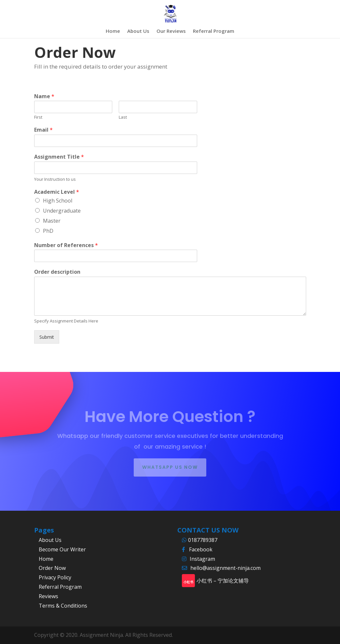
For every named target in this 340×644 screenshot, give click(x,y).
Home (113, 31)
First (38, 117)
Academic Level (57, 192)
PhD (48, 231)
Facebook (201, 549)
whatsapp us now (170, 467)
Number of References (66, 245)
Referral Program (214, 31)
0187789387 (203, 540)
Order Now (52, 568)
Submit (47, 337)
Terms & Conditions (63, 606)
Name (44, 96)
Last (123, 117)
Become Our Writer (62, 549)
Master (52, 221)
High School (58, 201)
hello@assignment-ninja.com (225, 568)
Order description (57, 272)
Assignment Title (59, 157)
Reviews (48, 596)
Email (43, 130)
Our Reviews (171, 31)
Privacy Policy (55, 577)
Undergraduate (62, 211)
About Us (138, 31)
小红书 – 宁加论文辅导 (223, 581)
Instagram (202, 559)
